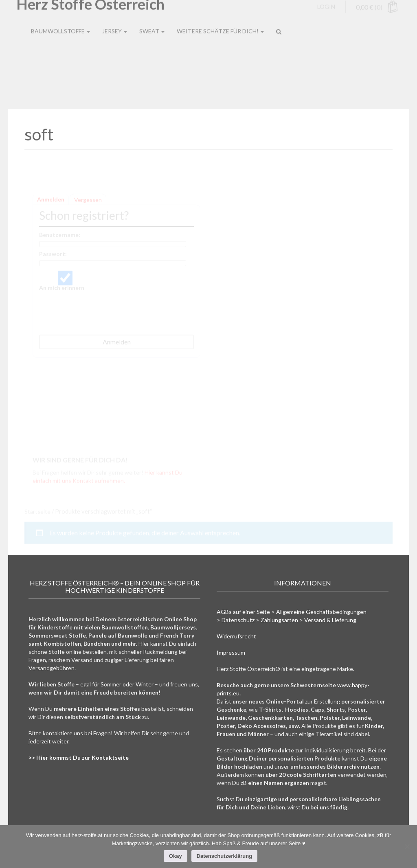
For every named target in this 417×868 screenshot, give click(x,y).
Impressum (231, 652)
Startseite (37, 511)
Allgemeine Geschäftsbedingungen (321, 612)
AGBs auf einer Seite (243, 612)
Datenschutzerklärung (225, 856)
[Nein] (407, 846)
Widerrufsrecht (236, 636)
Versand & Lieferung (330, 620)
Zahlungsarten (279, 620)
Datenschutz (238, 620)
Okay (176, 856)
